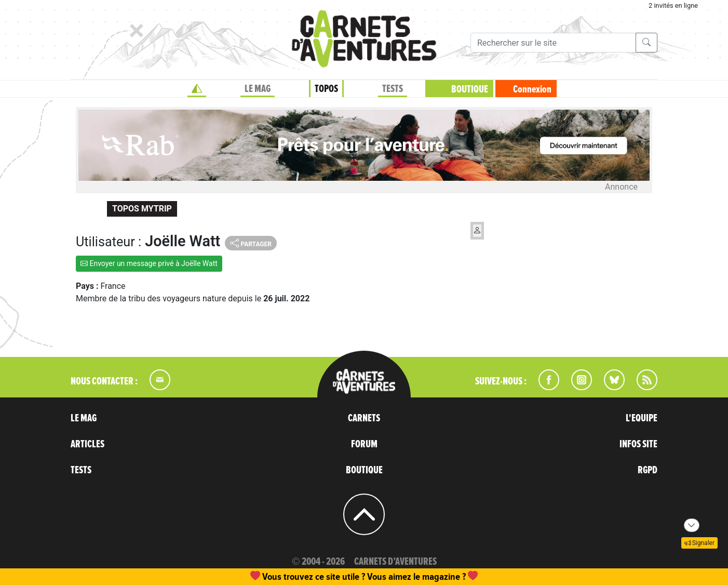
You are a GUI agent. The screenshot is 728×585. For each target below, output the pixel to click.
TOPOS (326, 89)
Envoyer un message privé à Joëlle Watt (149, 263)
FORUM (364, 444)
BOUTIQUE (470, 89)
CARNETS (364, 418)
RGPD (648, 470)
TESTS (393, 89)
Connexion (532, 89)
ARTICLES (87, 444)
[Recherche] (553, 43)
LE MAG (258, 89)
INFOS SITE (638, 444)
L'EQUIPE (642, 418)
